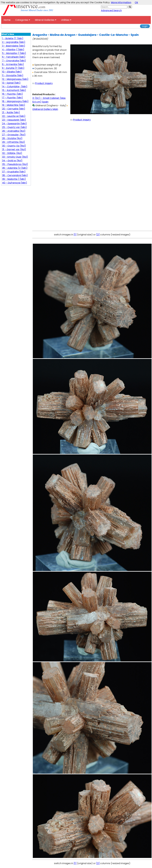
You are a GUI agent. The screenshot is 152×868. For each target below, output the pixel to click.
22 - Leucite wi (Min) (14, 116)
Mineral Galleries (46, 20)
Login (145, 26)
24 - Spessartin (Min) (14, 124)
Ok (136, 2)
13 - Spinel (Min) (11, 83)
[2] (98, 235)
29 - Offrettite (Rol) (14, 142)
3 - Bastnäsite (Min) (14, 46)
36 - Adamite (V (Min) (15, 168)
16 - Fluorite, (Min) (12, 94)
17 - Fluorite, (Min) (12, 98)
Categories (23, 20)
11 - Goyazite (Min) (13, 75)
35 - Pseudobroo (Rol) (15, 164)
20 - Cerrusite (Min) (14, 109)
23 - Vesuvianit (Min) (14, 120)
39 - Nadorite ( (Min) (14, 179)
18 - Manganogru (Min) (15, 101)
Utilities (66, 20)
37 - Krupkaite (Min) (14, 172)
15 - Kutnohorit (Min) (14, 90)
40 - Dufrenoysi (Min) (15, 183)
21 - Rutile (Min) (11, 112)
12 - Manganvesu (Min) (15, 79)
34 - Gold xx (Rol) (12, 161)
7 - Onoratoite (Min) (14, 61)
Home (7, 20)
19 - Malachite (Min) (14, 105)
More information (121, 2)
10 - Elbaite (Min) (12, 72)
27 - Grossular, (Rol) (14, 135)
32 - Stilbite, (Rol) (12, 153)
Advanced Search (111, 10)
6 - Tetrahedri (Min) (14, 57)
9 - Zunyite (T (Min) (13, 68)
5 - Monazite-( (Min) (14, 53)
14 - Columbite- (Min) (15, 87)
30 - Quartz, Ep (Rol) (14, 146)
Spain (45, 102)
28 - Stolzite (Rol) (12, 138)
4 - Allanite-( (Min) (13, 50)
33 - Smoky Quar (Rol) (15, 157)
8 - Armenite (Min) (13, 64)
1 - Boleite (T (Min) (13, 38)
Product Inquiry (44, 83)
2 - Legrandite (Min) (14, 42)
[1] (75, 235)
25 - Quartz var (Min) (14, 127)
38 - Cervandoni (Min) (15, 175)
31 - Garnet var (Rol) (14, 149)
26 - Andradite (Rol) (14, 131)
